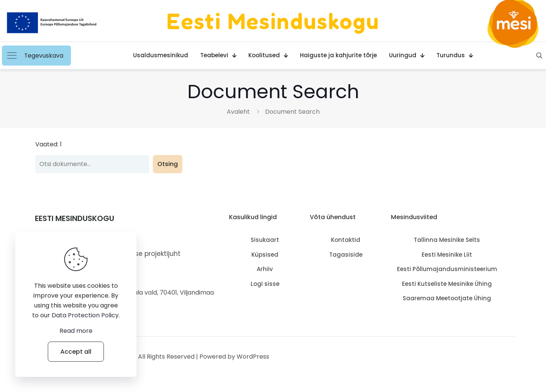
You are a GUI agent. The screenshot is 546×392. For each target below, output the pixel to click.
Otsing (168, 164)
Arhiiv (265, 269)
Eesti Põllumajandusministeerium (447, 269)
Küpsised (265, 255)
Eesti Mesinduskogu (273, 21)
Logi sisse (265, 284)
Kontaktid (346, 240)
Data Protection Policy (85, 315)
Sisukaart (265, 240)
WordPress (253, 357)
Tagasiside (346, 255)
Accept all (76, 352)
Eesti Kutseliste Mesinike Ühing (447, 284)
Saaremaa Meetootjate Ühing (447, 298)
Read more (76, 331)
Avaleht (238, 112)
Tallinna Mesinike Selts (447, 240)
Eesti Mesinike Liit (447, 255)
